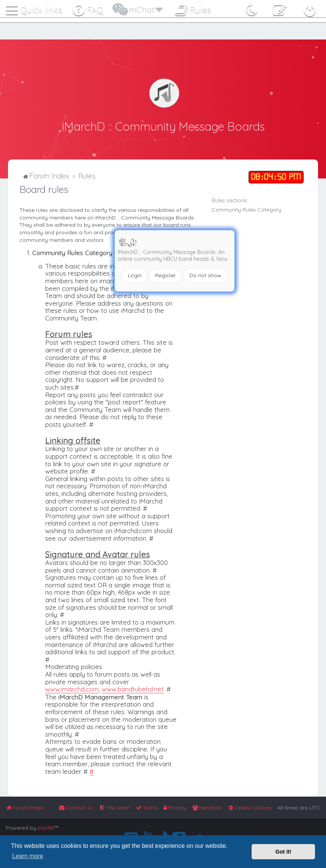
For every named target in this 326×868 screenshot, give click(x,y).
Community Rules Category (246, 209)
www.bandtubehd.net (133, 688)
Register (165, 275)
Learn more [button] (28, 856)
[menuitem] (250, 808)
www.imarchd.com (72, 688)
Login (135, 275)
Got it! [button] (283, 852)
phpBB (46, 828)
